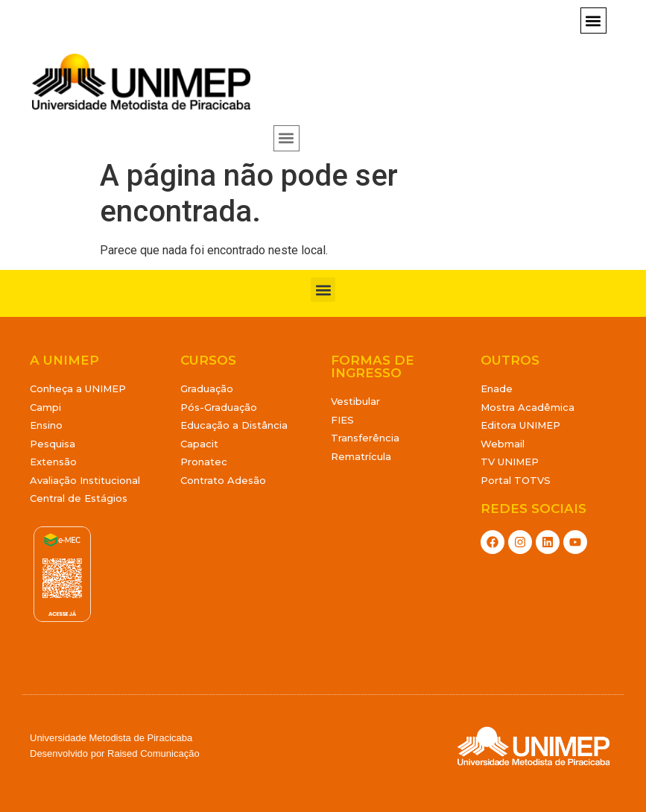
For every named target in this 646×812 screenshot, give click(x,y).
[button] (593, 21)
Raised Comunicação (153, 753)
